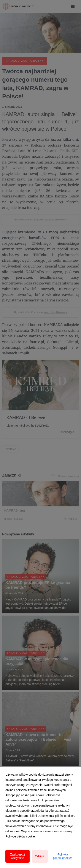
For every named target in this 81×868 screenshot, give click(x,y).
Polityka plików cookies (63, 856)
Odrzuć (40, 856)
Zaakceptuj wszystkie (17, 856)
